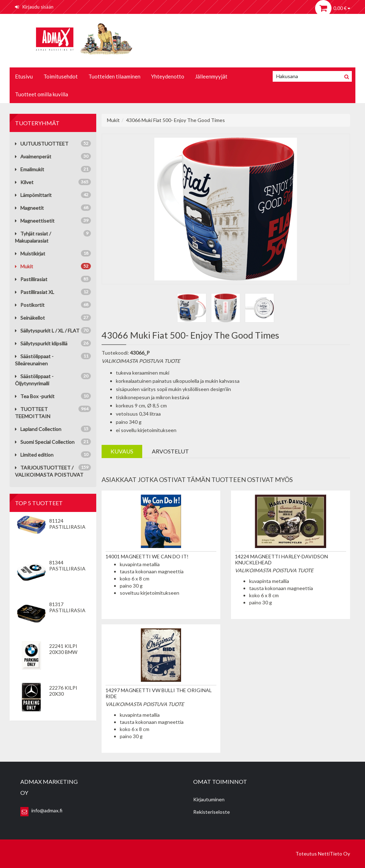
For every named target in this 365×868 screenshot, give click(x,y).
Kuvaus (122, 451)
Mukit (24, 266)
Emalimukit (30, 169)
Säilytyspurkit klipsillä (41, 343)
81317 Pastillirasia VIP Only (67, 610)
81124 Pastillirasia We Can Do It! (68, 527)
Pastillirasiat (31, 279)
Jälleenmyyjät (211, 76)
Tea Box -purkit (35, 396)
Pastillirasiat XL (35, 292)
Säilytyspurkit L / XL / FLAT (47, 331)
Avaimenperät (33, 156)
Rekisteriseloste (212, 812)
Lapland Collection (38, 429)
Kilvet (24, 182)
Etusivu (24, 76)
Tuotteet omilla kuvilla (42, 94)
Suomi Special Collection (45, 442)
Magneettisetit (35, 221)
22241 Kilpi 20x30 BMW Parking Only (68, 652)
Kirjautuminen (209, 799)
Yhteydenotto (168, 76)
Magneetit (29, 208)
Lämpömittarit (33, 195)
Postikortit (30, 305)
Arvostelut (170, 451)
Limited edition (34, 455)
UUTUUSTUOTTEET (42, 144)
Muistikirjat (30, 253)
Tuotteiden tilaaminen (114, 76)
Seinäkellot (30, 318)
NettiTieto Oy (334, 854)
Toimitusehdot (61, 76)
